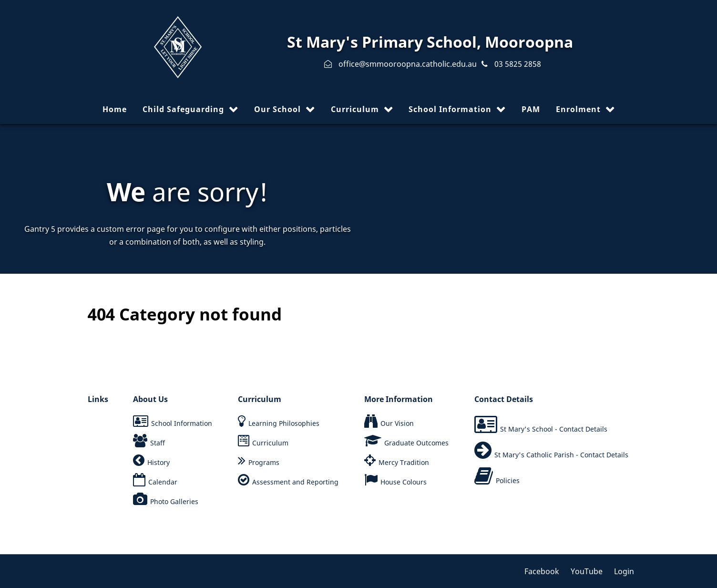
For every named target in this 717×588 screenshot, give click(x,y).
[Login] (622, 571)
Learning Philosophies (284, 423)
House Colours (404, 482)
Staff (158, 443)
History (159, 462)
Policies (508, 480)
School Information (182, 423)
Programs (264, 462)
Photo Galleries (174, 501)
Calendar (163, 482)
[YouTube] (588, 571)
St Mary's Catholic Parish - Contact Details (561, 455)
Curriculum (270, 443)
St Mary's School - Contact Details (554, 429)
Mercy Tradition (404, 462)
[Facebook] (545, 571)
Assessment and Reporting (295, 482)
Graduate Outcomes (416, 443)
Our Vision (397, 423)
